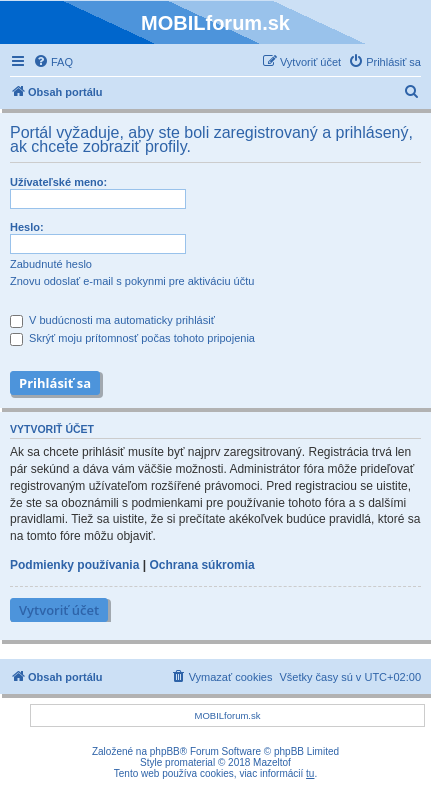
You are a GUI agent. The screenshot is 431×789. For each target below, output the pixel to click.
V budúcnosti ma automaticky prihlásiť (112, 320)
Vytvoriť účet (59, 610)
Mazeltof (272, 762)
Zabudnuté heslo (51, 264)
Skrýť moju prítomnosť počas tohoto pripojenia (132, 338)
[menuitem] (53, 62)
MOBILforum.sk (228, 715)
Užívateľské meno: (58, 182)
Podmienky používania (74, 565)
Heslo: (27, 227)
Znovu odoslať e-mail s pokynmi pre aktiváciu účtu (132, 281)
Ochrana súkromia (201, 565)
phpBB (165, 751)
